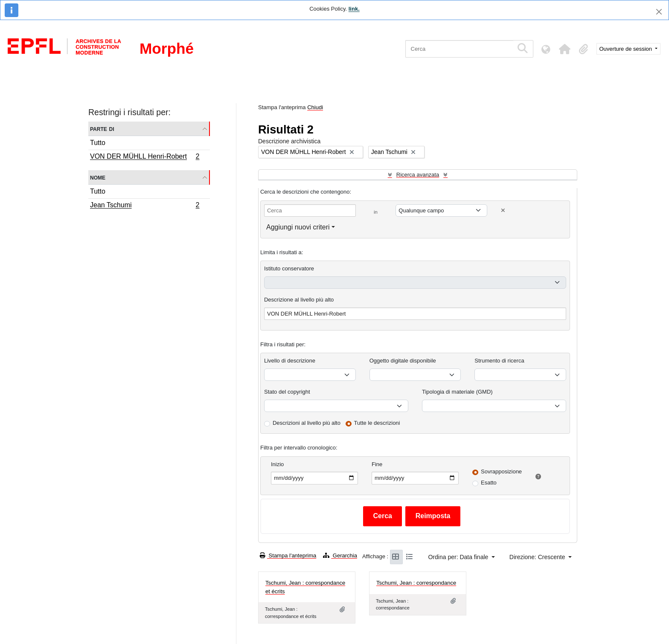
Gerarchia (340, 556)
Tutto (98, 143)
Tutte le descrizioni (377, 423)
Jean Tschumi (145, 206)
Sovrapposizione (501, 471)
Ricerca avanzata (418, 175)
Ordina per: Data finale (459, 557)
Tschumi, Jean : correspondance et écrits (305, 587)
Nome (98, 177)
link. (354, 9)
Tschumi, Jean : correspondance (416, 583)
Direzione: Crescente (538, 557)
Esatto (489, 483)
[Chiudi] (659, 12)
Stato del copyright (287, 392)
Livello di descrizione (290, 361)
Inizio (277, 464)
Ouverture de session (627, 49)
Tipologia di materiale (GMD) (457, 392)
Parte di (102, 129)
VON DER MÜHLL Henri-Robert (145, 157)
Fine (377, 464)
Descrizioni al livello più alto (307, 423)
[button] (565, 49)
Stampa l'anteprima (288, 556)
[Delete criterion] (503, 210)
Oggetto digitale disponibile (403, 361)
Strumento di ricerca (499, 361)
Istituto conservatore (289, 268)
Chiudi (315, 107)
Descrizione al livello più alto (299, 300)
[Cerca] (459, 49)
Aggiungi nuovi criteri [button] (298, 227)
